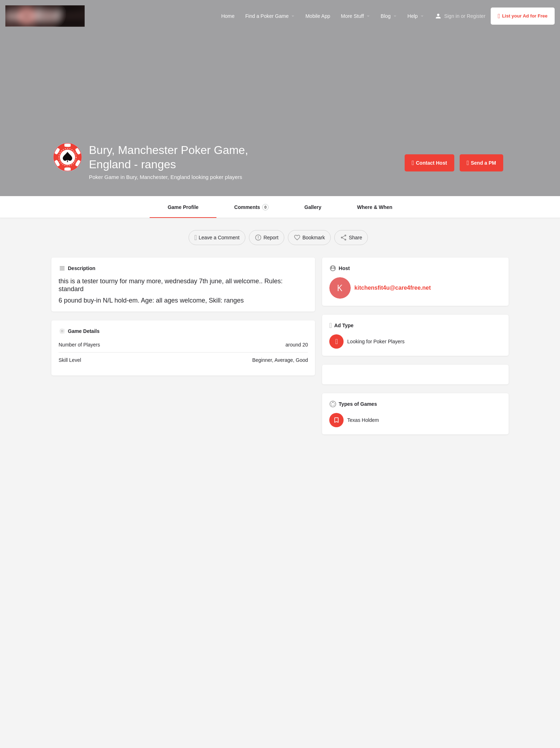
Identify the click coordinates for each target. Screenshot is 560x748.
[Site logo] (46, 15)
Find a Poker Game (267, 16)
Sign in (452, 16)
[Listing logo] (67, 157)
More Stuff (352, 16)
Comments (251, 207)
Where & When (375, 207)
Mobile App (318, 16)
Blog (386, 16)
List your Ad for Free (523, 16)
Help (413, 16)
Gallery (313, 207)
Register (476, 16)
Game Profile (183, 207)
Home (228, 16)
